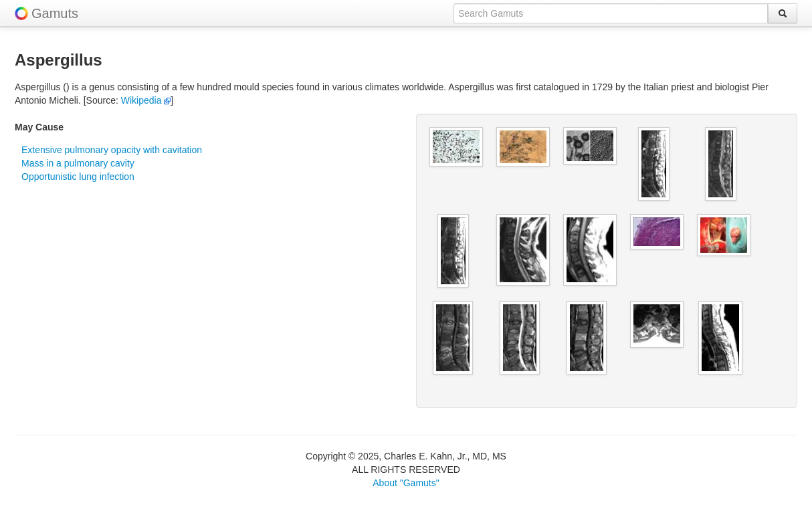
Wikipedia (146, 100)
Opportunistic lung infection (78, 177)
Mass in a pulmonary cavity (78, 163)
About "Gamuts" (406, 483)
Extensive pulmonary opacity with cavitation (112, 150)
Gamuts (55, 13)
